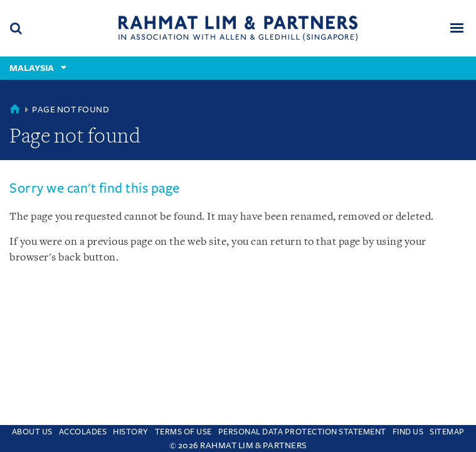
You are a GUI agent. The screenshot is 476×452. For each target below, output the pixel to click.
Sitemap (447, 432)
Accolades (83, 432)
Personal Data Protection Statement (302, 432)
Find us (408, 432)
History (131, 432)
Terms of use (183, 432)
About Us (32, 432)
